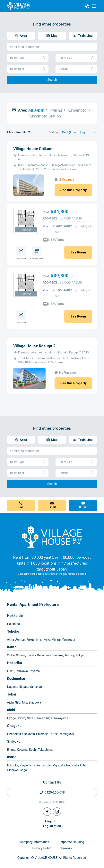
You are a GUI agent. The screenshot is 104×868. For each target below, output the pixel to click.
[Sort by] (79, 132)
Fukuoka (13, 765)
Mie (25, 702)
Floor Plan (26, 230)
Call (21, 507)
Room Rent (28, 69)
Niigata (24, 687)
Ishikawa (22, 671)
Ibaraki (31, 655)
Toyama (34, 671)
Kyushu (13, 757)
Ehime (11, 750)
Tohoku (13, 631)
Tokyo (80, 655)
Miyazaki (59, 765)
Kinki (11, 710)
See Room (78, 252)
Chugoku (14, 726)
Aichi (10, 702)
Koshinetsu (16, 679)
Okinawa (13, 770)
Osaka (39, 718)
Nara (30, 718)
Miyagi (56, 640)
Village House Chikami (33, 149)
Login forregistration (52, 824)
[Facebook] (47, 812)
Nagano (12, 687)
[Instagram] (57, 812)
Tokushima (45, 750)
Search (52, 80)
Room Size (76, 58)
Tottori (54, 734)
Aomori (20, 640)
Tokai (12, 694)
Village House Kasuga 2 (34, 346)
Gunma (21, 655)
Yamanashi (37, 687)
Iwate (46, 640)
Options (76, 69)
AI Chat (83, 507)
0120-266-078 (55, 792)
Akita (10, 640)
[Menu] (94, 6)
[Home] (52, 537)
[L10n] (87, 6)
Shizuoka (35, 702)
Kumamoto (44, 765)
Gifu (18, 702)
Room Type (28, 58)
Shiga (48, 718)
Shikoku (14, 741)
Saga (23, 770)
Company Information (35, 842)
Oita (83, 765)
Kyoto (21, 718)
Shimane (42, 734)
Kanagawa (44, 655)
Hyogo (12, 718)
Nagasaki (72, 765)
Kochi (33, 750)
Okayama (29, 734)
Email (52, 507)
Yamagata (69, 640)
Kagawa (22, 750)
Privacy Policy (42, 848)
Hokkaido (15, 616)
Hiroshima (14, 734)
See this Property (74, 190)
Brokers (67, 848)
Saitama (58, 655)
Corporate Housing (71, 842)
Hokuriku (14, 663)
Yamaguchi (67, 734)
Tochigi (70, 655)
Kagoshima (27, 765)
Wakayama (61, 718)
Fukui (11, 671)
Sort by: (54, 132)
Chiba (11, 655)
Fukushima (34, 640)
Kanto (12, 647)
